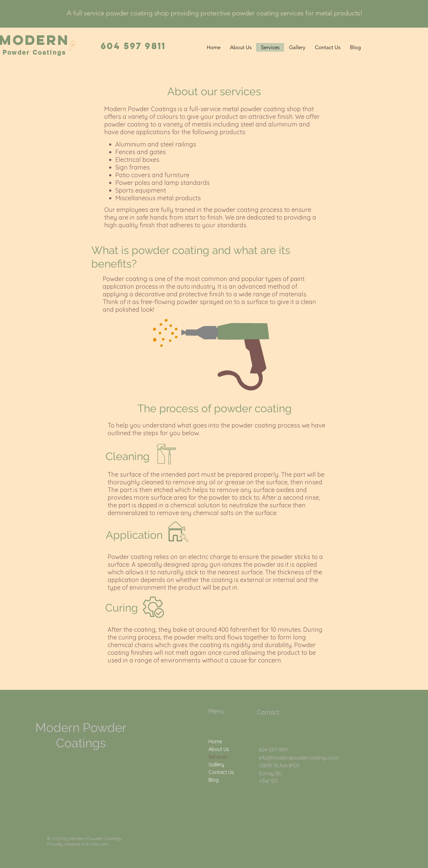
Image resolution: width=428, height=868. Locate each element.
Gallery (216, 764)
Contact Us (221, 772)
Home (215, 741)
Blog (214, 780)
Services (218, 757)
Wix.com (99, 844)
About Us (219, 749)
